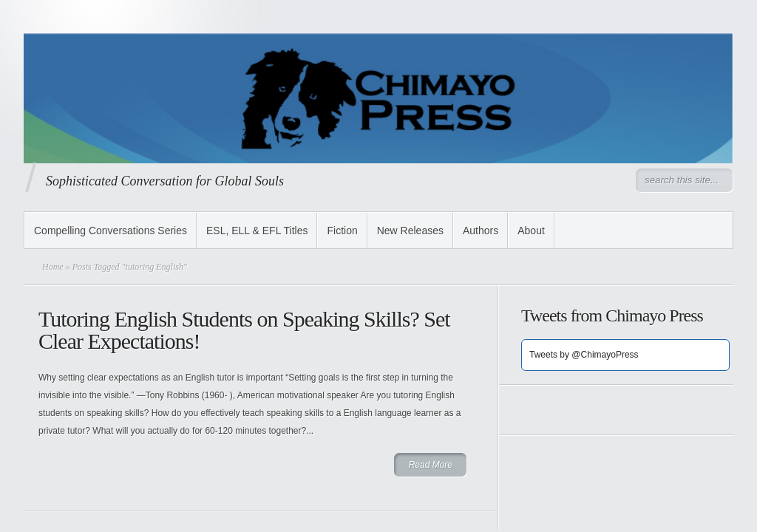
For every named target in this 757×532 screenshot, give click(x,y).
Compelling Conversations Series (111, 231)
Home (53, 267)
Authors (481, 231)
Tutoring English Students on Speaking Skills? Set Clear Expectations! (244, 330)
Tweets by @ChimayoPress (584, 355)
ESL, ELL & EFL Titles (257, 231)
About (531, 231)
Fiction (342, 231)
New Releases (410, 231)
